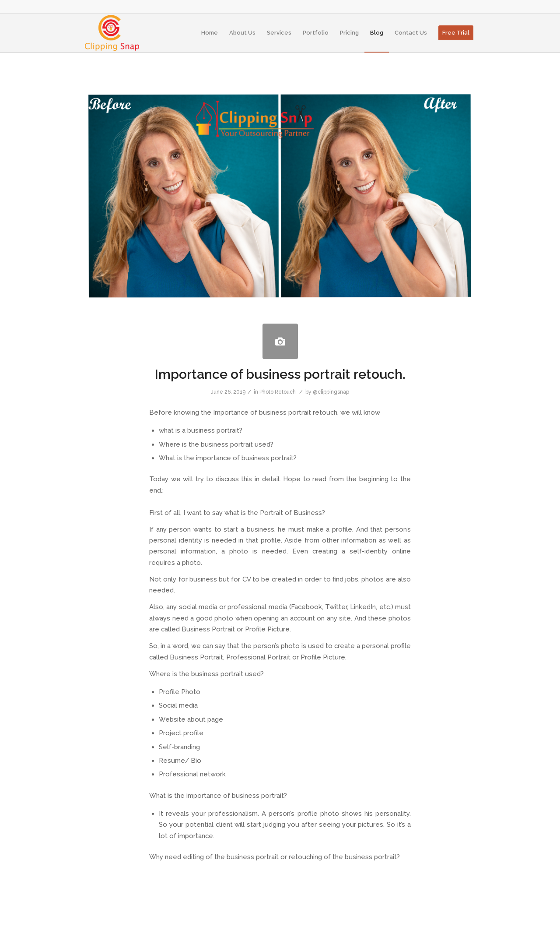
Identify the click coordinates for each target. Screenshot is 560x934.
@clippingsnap (331, 392)
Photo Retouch (278, 392)
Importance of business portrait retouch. (280, 374)
